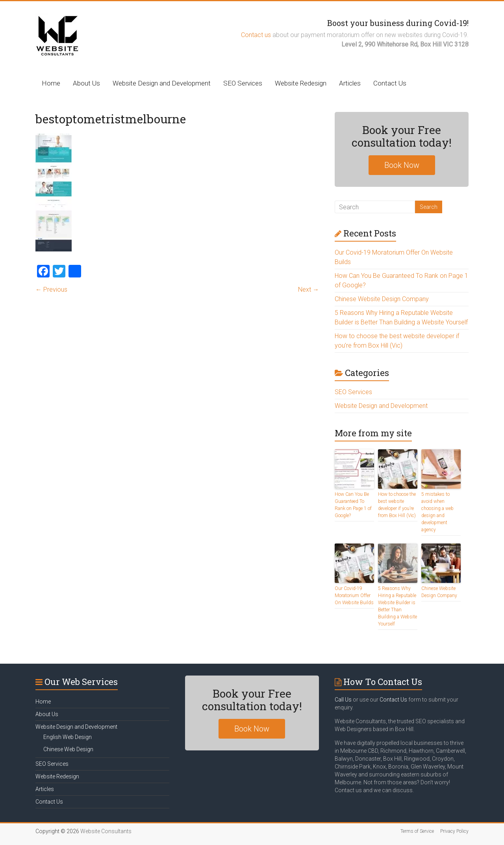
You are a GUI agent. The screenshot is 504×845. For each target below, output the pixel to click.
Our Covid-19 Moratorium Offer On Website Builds (354, 596)
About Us (86, 83)
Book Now (402, 165)
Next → (309, 289)
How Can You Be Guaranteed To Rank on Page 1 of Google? (353, 505)
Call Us (343, 700)
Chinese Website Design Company (382, 299)
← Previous (51, 289)
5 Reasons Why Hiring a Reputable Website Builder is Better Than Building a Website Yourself (397, 606)
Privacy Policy (454, 831)
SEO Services (243, 83)
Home (51, 83)
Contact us (256, 35)
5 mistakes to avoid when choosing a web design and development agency (437, 512)
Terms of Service (417, 831)
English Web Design (68, 737)
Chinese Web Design (68, 749)
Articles (350, 83)
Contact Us (390, 83)
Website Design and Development (162, 83)
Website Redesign (301, 83)
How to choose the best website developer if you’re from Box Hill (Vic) (397, 505)
